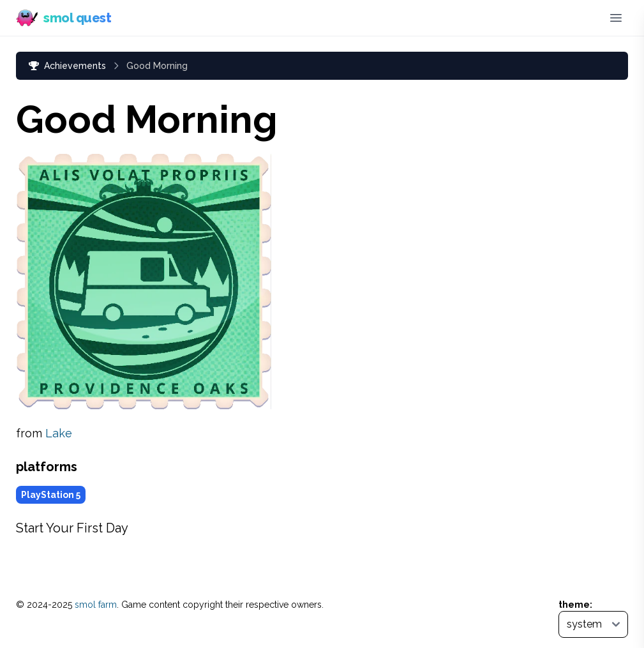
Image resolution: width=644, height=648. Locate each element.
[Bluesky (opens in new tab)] (567, 18)
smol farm (96, 605)
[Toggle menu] (616, 18)
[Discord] (588, 18)
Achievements (67, 66)
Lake (59, 433)
